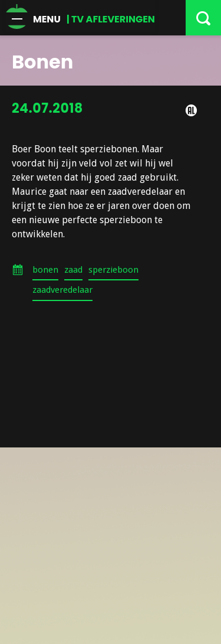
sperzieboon (113, 270)
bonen (45, 270)
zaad (73, 270)
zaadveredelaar (62, 290)
